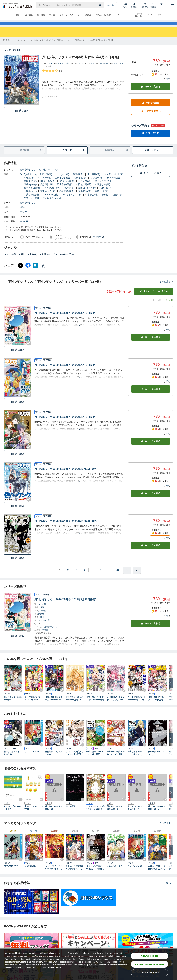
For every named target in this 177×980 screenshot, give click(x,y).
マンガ (52, 15)
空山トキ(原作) (67, 187)
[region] (88, 964)
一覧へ (168, 889)
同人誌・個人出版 (103, 15)
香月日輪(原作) (67, 197)
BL (118, 15)
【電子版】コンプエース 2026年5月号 (54, 704)
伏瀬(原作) (78, 180)
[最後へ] (137, 576)
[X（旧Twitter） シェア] (20, 271)
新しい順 (168, 306)
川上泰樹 (104, 69)
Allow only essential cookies (150, 964)
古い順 (156, 306)
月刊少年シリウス (29, 208)
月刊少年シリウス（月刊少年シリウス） (40, 175)
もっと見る (166, 287)
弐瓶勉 (41, 620)
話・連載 (41, 15)
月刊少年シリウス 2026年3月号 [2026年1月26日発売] (65, 423)
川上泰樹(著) (94, 180)
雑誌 (22, 260)
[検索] (101, 5)
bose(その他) (62, 180)
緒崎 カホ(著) (102, 197)
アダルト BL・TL (139, 15)
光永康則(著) (47, 190)
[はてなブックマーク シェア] (36, 271)
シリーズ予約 (140, 131)
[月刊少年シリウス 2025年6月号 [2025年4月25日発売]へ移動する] (94, 46)
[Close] (172, 964)
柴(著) (105, 200)
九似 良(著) (106, 194)
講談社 (23, 213)
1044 (24, 227)
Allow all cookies (150, 956)
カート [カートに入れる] (151, 343)
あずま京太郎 (63, 69)
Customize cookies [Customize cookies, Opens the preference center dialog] (150, 973)
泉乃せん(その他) (103, 187)
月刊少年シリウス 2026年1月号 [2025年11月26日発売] (66, 527)
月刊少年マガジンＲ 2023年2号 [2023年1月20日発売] (136, 704)
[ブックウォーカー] (17, 5)
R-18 (150, 15)
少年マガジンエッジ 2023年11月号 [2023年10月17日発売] (75, 704)
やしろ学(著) (45, 183)
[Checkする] (37, 108)
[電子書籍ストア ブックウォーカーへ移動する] (15, 46)
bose (81, 69)
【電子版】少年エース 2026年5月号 (157, 704)
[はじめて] (145, 5)
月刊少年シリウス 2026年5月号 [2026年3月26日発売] (65, 319)
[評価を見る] (52, 77)
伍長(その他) (30, 190)
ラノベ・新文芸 (84, 15)
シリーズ (74, 156)
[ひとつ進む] (127, 576)
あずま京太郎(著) (43, 180)
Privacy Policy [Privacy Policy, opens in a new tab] (54, 968)
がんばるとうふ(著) (52, 204)
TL (128, 15)
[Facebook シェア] (28, 271)
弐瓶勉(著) (29, 183)
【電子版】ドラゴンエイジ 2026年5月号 (95, 704)
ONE (50, 69)
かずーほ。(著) (31, 204)
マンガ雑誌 (10, 260)
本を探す (111, 5)
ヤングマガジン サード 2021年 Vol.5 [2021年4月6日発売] (34, 704)
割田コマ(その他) (87, 194)
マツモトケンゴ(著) (72, 200)
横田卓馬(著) (113, 183)
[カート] (161, 5)
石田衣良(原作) (65, 190)
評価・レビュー (153, 156)
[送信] (101, 5)
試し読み (22, 116)
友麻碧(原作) (30, 197)
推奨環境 (99, 243)
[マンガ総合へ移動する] (35, 46)
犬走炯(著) (117, 200)
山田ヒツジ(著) (62, 183)
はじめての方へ (151, 117)
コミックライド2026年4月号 (13, 704)
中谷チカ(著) (92, 200)
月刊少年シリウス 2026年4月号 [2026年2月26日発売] (65, 371)
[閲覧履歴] (153, 5)
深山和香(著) (85, 197)
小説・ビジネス (66, 15)
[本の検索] (45, 5)
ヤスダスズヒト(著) (114, 180)
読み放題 (29, 15)
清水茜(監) (69, 194)
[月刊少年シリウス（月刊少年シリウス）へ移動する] (57, 46)
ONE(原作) (25, 180)
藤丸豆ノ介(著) (48, 197)
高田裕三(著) (80, 183)
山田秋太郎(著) (84, 190)
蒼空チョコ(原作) (32, 194)
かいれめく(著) (52, 194)
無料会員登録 (151, 109)
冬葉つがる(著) (31, 200)
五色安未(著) (85, 187)
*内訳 (167, 85)
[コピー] (43, 271)
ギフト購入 (139, 171)
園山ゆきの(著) (48, 187)
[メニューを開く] (172, 5)
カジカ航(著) (97, 183)
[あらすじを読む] (84, 91)
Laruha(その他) (50, 200)
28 (117, 576)
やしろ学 (42, 610)
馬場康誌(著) (30, 187)
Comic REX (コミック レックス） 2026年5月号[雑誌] (116, 704)
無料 (159, 15)
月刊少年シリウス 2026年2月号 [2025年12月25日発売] (66, 475)
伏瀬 (92, 69)
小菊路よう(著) (102, 190)
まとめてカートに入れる (154, 297)
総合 (18, 15)
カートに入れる (151, 92)
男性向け (32, 260)
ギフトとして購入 (151, 179)
